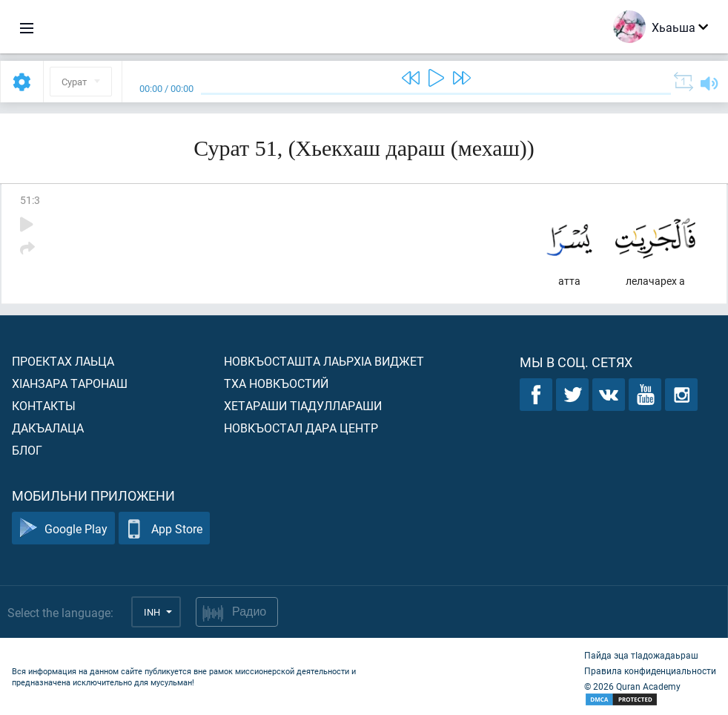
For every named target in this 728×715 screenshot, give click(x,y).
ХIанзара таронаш (70, 383)
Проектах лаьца (63, 361)
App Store (164, 528)
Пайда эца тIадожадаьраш (641, 655)
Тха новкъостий (276, 383)
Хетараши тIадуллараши (303, 405)
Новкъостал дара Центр (301, 428)
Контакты (44, 405)
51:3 (30, 200)
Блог (27, 450)
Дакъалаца (48, 428)
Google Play (63, 528)
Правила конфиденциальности (650, 670)
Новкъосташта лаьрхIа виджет (324, 361)
